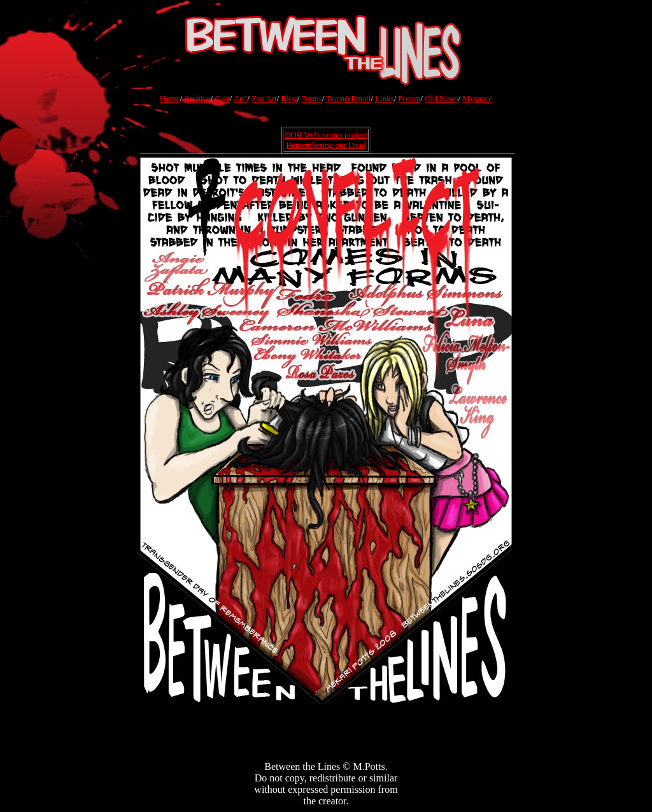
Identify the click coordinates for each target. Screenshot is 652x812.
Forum (410, 98)
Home (170, 98)
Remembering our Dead (326, 145)
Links (385, 98)
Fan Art (264, 98)
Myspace (477, 98)
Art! (241, 98)
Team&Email (348, 98)
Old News (441, 98)
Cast (222, 98)
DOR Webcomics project (326, 135)
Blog (289, 98)
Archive (197, 98)
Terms (311, 98)
